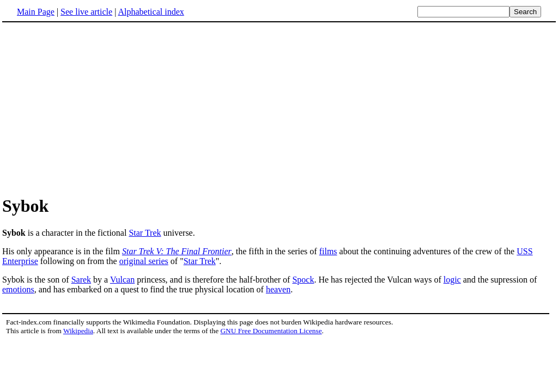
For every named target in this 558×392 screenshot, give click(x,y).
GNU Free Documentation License (271, 331)
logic (452, 280)
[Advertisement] (279, 108)
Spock (303, 280)
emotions (18, 289)
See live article (86, 12)
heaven (278, 289)
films (328, 251)
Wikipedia (78, 331)
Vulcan (122, 280)
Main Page (36, 12)
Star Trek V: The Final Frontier (177, 251)
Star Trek (145, 233)
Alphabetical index (151, 12)
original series (144, 261)
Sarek (81, 280)
